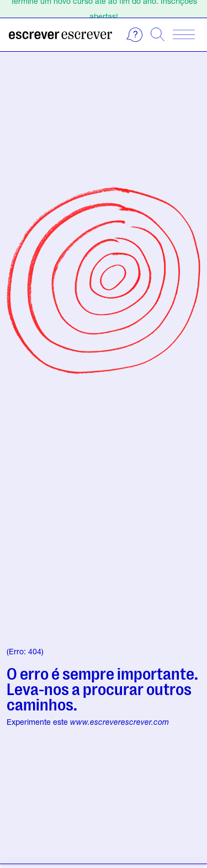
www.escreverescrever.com (120, 722)
